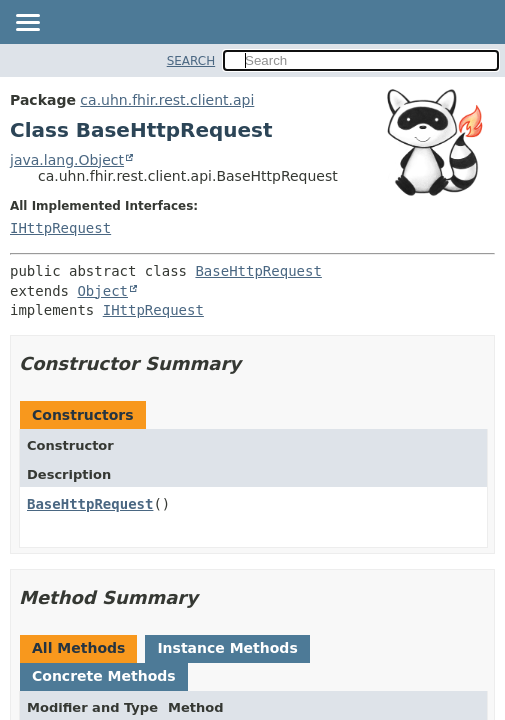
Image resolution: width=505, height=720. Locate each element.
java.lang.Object (67, 160)
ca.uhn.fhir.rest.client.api (167, 100)
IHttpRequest (60, 228)
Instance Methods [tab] (227, 648)
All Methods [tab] (78, 648)
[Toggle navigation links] (27, 24)
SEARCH (191, 61)
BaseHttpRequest (258, 271)
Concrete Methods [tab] (104, 676)
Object (102, 291)
